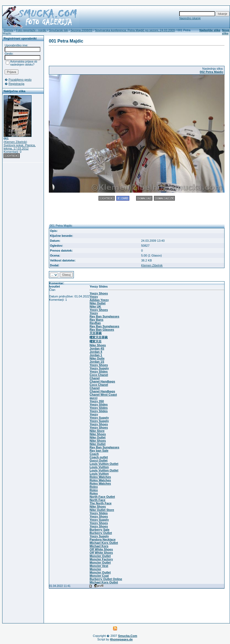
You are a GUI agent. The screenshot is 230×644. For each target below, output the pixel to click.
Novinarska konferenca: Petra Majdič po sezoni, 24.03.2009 (135, 30)
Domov (9, 30)
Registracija (16, 84)
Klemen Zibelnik (15, 142)
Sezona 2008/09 (82, 30)
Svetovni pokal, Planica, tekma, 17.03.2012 (20, 147)
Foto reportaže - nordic (31, 30)
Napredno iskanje (190, 18)
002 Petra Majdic (212, 72)
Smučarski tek (58, 30)
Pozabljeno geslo (20, 80)
